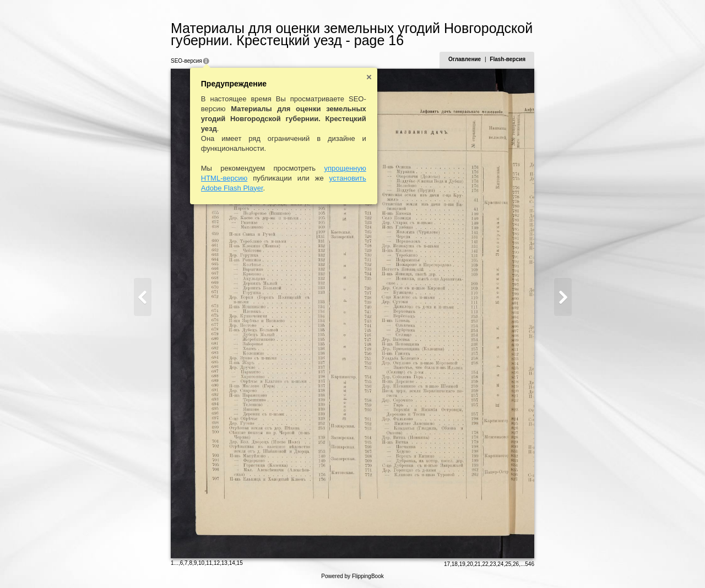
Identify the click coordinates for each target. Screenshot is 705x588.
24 (500, 564)
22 (485, 564)
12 (217, 563)
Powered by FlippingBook (352, 576)
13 (224, 563)
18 (455, 564)
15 (240, 563)
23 (493, 564)
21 (478, 564)
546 (530, 564)
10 (201, 563)
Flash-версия (508, 59)
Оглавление (465, 59)
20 (470, 564)
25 (508, 564)
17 (447, 564)
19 (462, 564)
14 (232, 563)
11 (209, 563)
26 (516, 564)
